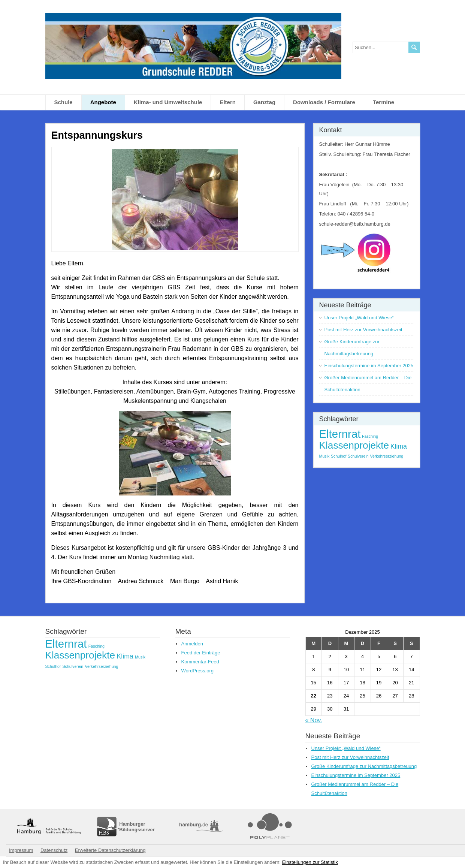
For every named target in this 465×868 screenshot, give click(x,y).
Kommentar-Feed (200, 662)
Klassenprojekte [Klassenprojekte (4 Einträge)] (354, 445)
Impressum (21, 850)
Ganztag (264, 102)
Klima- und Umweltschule (168, 102)
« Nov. (314, 720)
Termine (384, 102)
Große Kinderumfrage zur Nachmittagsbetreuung (364, 766)
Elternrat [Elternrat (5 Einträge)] (340, 434)
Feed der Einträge (201, 653)
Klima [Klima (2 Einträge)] (399, 446)
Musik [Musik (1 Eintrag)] (324, 456)
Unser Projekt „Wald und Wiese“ (359, 318)
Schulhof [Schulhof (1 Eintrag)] (339, 456)
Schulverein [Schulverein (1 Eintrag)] (358, 456)
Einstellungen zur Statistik (310, 862)
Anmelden (192, 644)
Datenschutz (54, 850)
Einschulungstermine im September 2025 (369, 366)
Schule (64, 102)
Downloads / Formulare (324, 102)
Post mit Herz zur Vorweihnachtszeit (363, 330)
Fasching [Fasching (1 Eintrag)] (370, 436)
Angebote (103, 102)
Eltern (228, 102)
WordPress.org (197, 671)
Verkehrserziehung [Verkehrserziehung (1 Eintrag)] (387, 456)
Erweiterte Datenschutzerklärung (110, 850)
